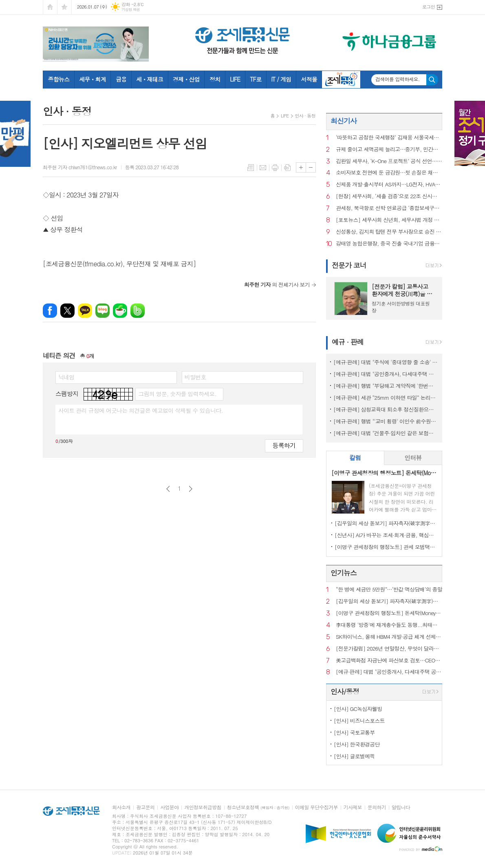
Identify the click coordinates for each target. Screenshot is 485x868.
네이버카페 (120, 311)
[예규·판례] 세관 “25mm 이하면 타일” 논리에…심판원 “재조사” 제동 (386, 397)
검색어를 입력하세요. (398, 79)
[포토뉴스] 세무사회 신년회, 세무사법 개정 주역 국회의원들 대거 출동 (389, 220)
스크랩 (287, 168)
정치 (215, 79)
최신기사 (344, 121)
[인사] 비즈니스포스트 (359, 721)
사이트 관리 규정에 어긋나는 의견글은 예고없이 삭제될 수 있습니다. (141, 410)
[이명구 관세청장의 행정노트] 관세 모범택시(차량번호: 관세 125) (386, 547)
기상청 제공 (131, 10)
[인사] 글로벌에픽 (354, 756)
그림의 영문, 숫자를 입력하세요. (177, 394)
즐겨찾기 (64, 7)
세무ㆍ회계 (93, 79)
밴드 (138, 311)
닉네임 (66, 377)
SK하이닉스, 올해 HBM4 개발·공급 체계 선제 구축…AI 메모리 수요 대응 (389, 637)
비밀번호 (195, 377)
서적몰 (309, 79)
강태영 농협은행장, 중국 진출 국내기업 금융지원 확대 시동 (389, 244)
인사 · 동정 (305, 116)
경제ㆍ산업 (186, 79)
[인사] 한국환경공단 (357, 744)
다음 (191, 489)
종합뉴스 (59, 79)
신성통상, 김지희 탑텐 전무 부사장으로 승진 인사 (389, 232)
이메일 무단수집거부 (316, 807)
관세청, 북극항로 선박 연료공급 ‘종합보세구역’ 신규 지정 (389, 208)
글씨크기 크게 (301, 167)
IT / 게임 (281, 79)
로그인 (429, 7)
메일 (263, 168)
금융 (121, 79)
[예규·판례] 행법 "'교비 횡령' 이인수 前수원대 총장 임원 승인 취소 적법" (386, 421)
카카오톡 (85, 311)
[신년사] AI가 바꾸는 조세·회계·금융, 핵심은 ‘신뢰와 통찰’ (386, 535)
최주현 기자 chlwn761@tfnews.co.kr (80, 167)
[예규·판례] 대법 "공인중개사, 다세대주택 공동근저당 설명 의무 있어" (386, 374)
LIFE (235, 79)
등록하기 (284, 445)
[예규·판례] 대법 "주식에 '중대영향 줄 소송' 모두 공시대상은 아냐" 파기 (386, 362)
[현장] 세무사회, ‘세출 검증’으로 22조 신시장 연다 (389, 196)
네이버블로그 (103, 311)
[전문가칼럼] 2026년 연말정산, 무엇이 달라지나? (389, 649)
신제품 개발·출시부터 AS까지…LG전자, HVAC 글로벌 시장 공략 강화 (389, 185)
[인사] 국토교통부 (354, 732)
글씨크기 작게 (311, 167)
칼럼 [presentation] (355, 457)
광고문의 (145, 807)
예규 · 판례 (348, 342)
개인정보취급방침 (203, 807)
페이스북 (50, 311)
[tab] (355, 458)
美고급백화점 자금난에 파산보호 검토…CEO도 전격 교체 (389, 661)
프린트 (275, 168)
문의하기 (377, 807)
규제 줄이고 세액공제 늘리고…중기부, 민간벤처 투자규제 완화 (389, 149)
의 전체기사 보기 (277, 285)
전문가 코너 (349, 265)
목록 (251, 168)
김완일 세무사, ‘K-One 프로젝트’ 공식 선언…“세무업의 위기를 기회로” (389, 161)
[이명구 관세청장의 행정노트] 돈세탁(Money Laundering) (389, 613)
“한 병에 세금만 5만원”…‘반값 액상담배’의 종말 (389, 590)
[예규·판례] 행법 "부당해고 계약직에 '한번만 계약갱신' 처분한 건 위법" (386, 386)
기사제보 (353, 807)
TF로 (256, 79)
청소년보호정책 (258, 807)
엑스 (67, 311)
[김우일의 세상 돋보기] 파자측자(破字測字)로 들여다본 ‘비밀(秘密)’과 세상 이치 (386, 523)
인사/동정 (345, 691)
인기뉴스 (344, 573)
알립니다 (401, 807)
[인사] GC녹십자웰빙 (358, 709)
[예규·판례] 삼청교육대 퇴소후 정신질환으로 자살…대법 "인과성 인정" (386, 409)
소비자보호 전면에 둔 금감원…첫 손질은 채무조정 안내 (389, 173)
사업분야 (169, 807)
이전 (168, 489)
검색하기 (432, 80)
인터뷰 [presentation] (413, 457)
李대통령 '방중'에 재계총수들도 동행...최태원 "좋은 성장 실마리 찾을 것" (389, 625)
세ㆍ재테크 (150, 79)
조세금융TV (341, 80)
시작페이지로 (50, 7)
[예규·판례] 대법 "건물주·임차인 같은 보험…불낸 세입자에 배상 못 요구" (386, 433)
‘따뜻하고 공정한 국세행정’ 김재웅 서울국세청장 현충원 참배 (389, 138)
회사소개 (121, 807)
